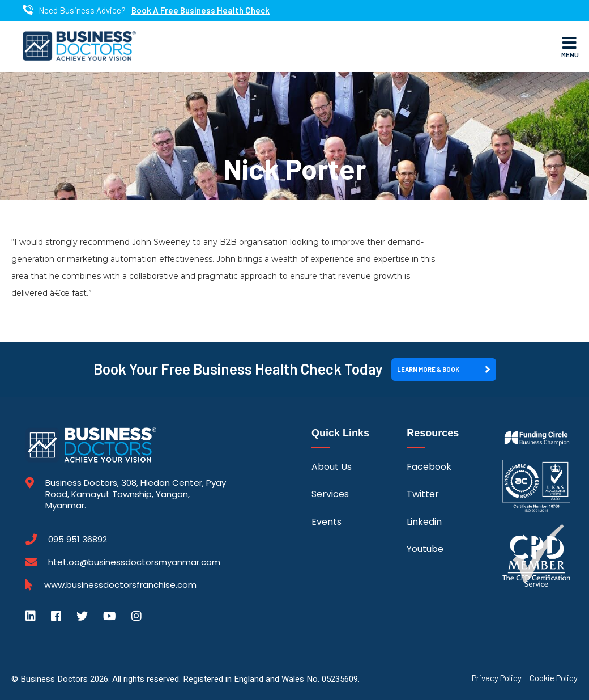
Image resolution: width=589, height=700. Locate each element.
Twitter (423, 494)
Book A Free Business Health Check (200, 10)
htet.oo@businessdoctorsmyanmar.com (134, 562)
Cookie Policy (554, 678)
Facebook (429, 467)
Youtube (425, 549)
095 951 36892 (78, 540)
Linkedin (424, 522)
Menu (570, 46)
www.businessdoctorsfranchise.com (120, 585)
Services (330, 494)
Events (326, 522)
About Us (332, 467)
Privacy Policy (497, 678)
